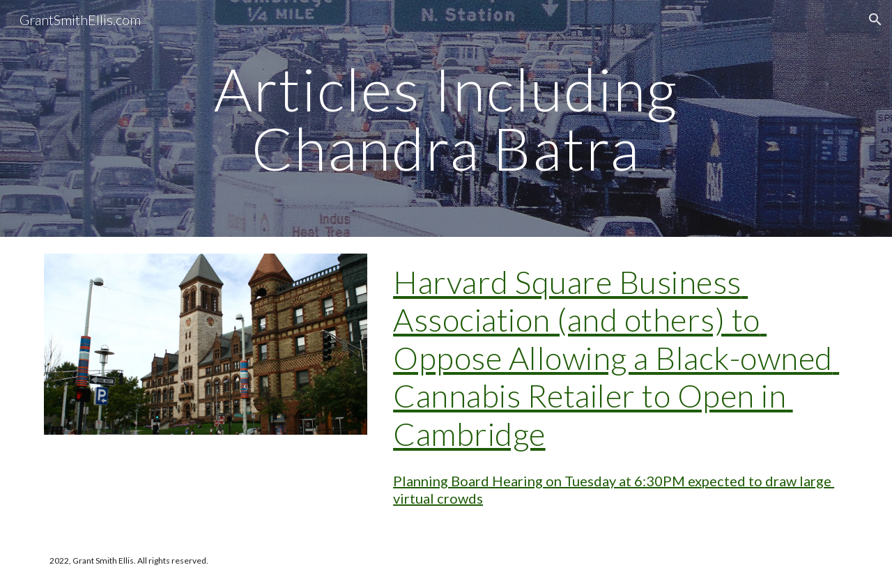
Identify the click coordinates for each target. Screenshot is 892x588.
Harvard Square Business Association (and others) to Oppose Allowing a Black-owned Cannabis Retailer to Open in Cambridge (616, 358)
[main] (446, 119)
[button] (875, 20)
